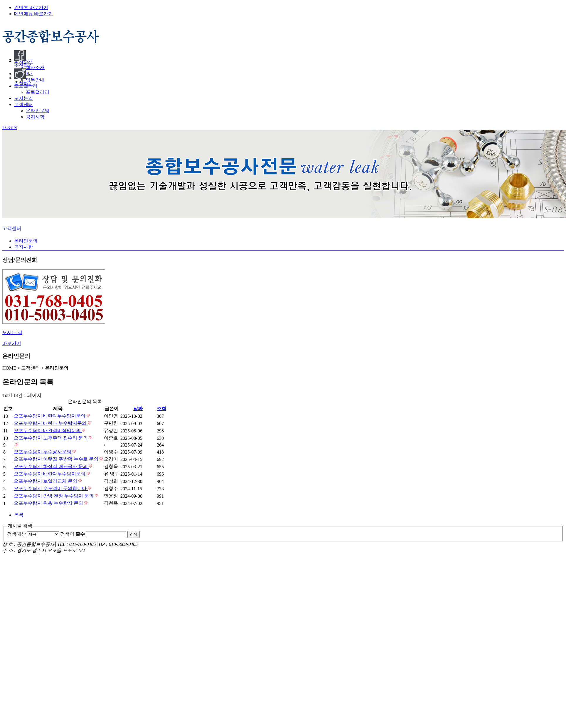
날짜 (138, 409)
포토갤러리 (38, 92)
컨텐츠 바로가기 (31, 7)
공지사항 (35, 117)
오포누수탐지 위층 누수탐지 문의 (49, 503)
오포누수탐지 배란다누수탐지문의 (50, 416)
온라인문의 (38, 111)
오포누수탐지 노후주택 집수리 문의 (51, 438)
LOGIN (10, 127)
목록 (19, 515)
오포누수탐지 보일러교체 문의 (46, 481)
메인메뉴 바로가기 (33, 14)
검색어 (73, 534)
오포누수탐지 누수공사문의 (43, 452)
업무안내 (35, 80)
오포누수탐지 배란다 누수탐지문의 (51, 423)
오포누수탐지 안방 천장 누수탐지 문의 (54, 496)
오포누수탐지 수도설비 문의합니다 (51, 488)
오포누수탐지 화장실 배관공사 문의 (51, 466)
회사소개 (35, 67)
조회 (161, 409)
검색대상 (16, 534)
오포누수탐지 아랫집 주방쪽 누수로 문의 (57, 459)
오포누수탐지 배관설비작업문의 (48, 431)
